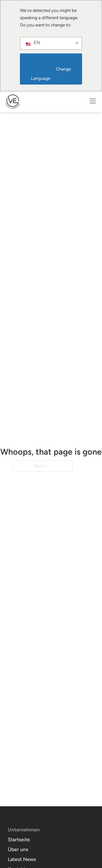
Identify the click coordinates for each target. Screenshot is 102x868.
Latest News (22, 859)
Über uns (18, 850)
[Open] (93, 102)
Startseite (19, 840)
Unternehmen (24, 830)
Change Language (52, 74)
